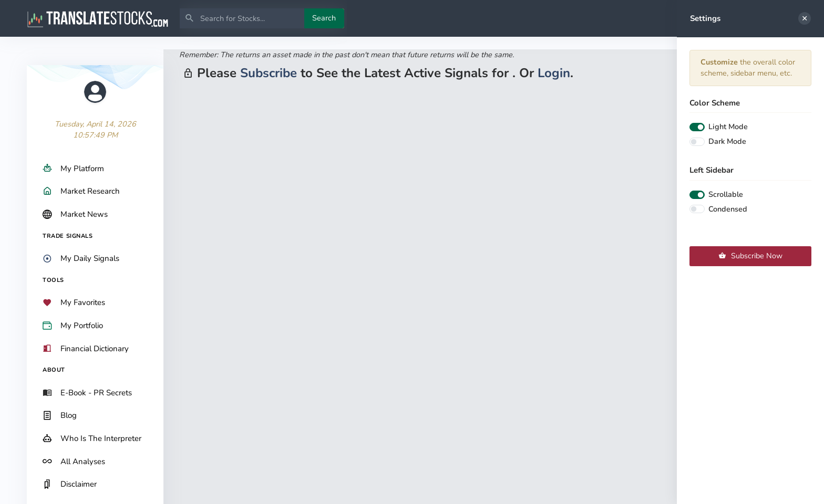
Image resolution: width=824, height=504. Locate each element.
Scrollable (726, 194)
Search (324, 18)
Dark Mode (727, 141)
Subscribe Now (750, 256)
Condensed (728, 209)
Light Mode (728, 127)
